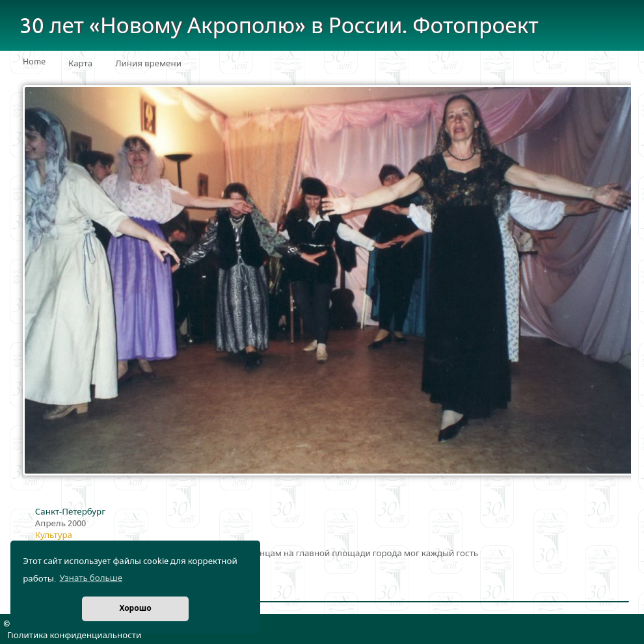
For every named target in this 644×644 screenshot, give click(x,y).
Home (34, 62)
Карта (80, 64)
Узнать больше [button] (91, 578)
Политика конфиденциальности (74, 636)
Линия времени (148, 64)
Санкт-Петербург (70, 512)
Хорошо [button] (135, 609)
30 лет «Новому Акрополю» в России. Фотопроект (279, 26)
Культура (54, 535)
